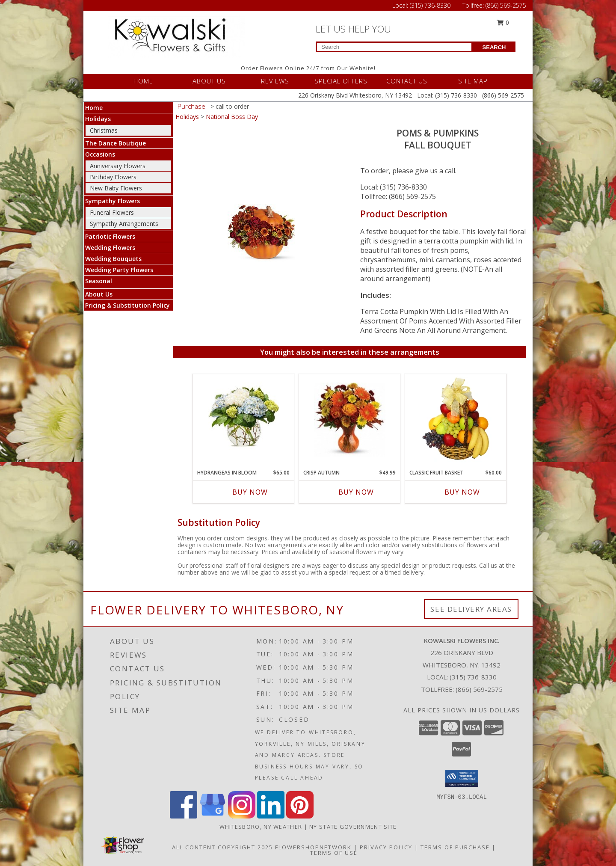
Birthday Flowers (113, 177)
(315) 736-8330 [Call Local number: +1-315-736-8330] (431, 5)
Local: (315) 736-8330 (394, 187)
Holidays (98, 119)
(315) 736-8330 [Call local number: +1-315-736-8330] (473, 677)
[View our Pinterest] (300, 816)
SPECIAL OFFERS (341, 81)
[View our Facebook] (184, 816)
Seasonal (99, 281)
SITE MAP (473, 81)
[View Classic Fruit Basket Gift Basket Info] (456, 419)
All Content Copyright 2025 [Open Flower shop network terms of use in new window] (222, 847)
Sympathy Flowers (113, 201)
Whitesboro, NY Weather (261, 827)
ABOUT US (209, 81)
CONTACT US (407, 81)
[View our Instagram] (242, 816)
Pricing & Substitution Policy (127, 305)
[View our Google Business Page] (213, 816)
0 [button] (503, 22)
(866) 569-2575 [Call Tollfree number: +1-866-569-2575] (506, 5)
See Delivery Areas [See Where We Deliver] (471, 609)
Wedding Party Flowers (119, 270)
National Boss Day (232, 117)
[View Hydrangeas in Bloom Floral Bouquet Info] (244, 420)
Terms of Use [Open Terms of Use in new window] (334, 853)
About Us (99, 294)
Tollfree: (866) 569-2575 (398, 196)
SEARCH (494, 47)
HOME (143, 81)
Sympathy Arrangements (124, 224)
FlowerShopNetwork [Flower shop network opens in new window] (313, 847)
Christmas (104, 130)
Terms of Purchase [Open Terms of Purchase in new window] (455, 847)
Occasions (100, 154)
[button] (462, 778)
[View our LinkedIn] (271, 816)
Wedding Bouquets (113, 259)
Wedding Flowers (110, 248)
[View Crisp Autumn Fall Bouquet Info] (350, 420)
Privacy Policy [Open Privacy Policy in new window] (386, 847)
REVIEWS (275, 81)
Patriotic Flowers (110, 236)
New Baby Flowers (116, 188)
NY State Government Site (353, 827)
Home (94, 108)
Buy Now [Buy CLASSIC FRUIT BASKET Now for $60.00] (462, 492)
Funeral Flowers (112, 212)
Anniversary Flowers (118, 166)
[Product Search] (394, 47)
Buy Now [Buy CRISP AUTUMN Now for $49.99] (356, 492)
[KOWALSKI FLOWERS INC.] (179, 36)
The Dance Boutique (115, 143)
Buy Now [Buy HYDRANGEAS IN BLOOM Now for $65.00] (250, 492)
